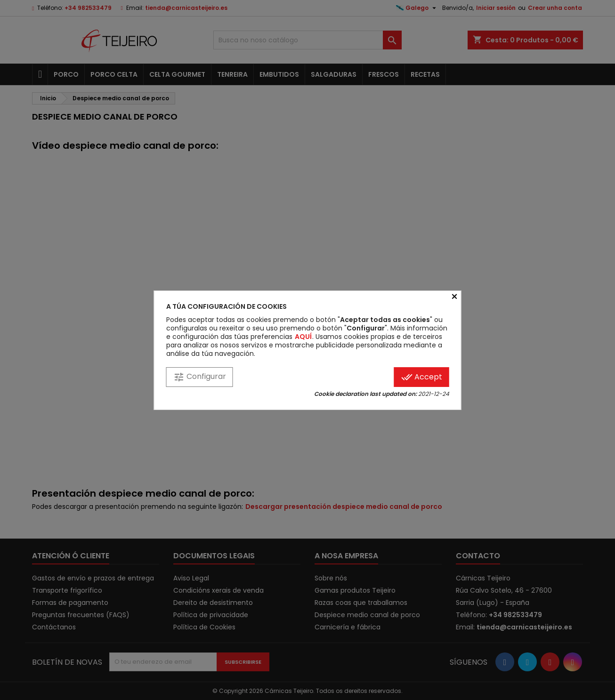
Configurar (200, 377)
